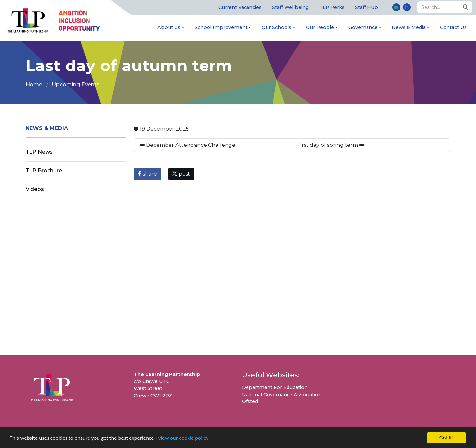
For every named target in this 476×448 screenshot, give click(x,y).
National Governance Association (282, 395)
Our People (320, 27)
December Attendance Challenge (187, 145)
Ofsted (250, 401)
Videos (35, 189)
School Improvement (221, 27)
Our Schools (277, 27)
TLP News (39, 152)
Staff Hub (367, 7)
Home (34, 84)
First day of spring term (331, 145)
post (181, 174)
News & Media (409, 27)
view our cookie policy (183, 439)
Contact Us (453, 27)
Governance (363, 27)
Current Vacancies (240, 7)
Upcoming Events (76, 84)
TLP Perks (332, 7)
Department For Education (275, 387)
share (148, 174)
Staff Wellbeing (290, 7)
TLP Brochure (44, 171)
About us (169, 27)
